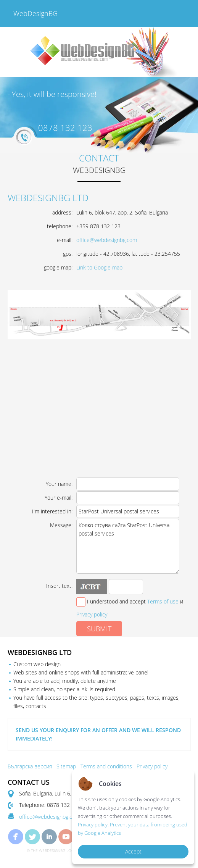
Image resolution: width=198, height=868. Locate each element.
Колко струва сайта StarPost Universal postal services (128, 546)
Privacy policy (92, 614)
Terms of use (163, 601)
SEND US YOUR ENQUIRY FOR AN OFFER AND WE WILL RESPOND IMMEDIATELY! (98, 734)
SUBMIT (99, 629)
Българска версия (30, 766)
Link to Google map (99, 267)
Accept (133, 851)
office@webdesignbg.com (107, 240)
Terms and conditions (106, 766)
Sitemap (66, 766)
